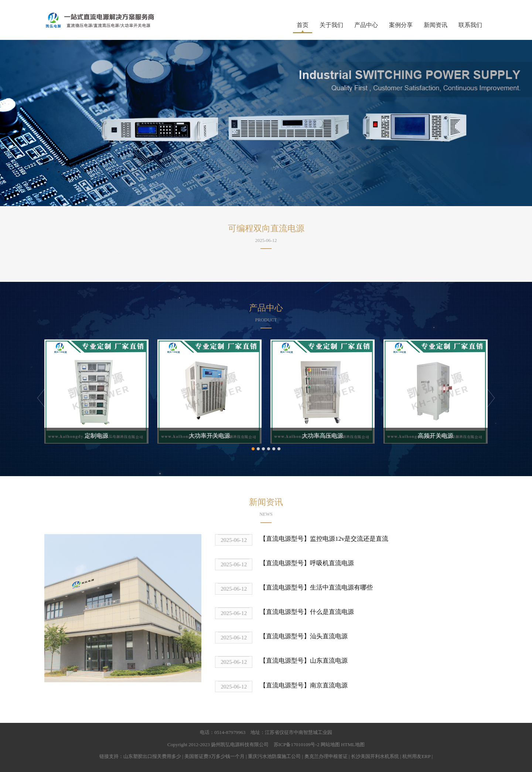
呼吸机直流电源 (332, 563)
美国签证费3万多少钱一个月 (214, 756)
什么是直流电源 (332, 612)
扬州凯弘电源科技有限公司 (240, 744)
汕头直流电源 (329, 636)
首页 (303, 25)
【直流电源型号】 (285, 539)
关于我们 (331, 25)
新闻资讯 (436, 25)
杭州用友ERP (416, 756)
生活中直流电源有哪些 (341, 587)
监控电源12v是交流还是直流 (349, 539)
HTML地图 (353, 744)
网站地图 (330, 744)
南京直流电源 (329, 685)
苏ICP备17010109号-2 (297, 744)
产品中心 (366, 25)
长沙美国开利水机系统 (375, 756)
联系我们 (470, 25)
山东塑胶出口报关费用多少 (152, 756)
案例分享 (401, 25)
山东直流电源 (329, 661)
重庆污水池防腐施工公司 (274, 756)
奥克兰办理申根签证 (326, 756)
